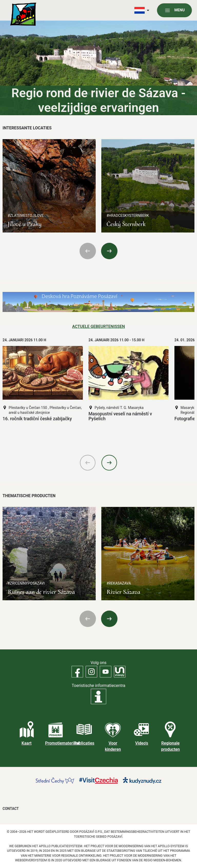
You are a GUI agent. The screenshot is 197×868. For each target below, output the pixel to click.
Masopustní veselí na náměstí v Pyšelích (120, 416)
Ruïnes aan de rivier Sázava (41, 592)
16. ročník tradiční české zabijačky (37, 419)
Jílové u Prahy (25, 224)
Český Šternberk (126, 224)
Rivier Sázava (123, 592)
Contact (11, 809)
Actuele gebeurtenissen (98, 326)
